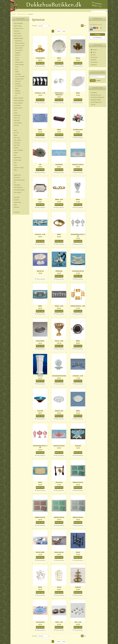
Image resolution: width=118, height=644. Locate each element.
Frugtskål (40, 408)
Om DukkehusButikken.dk (97, 97)
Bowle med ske (59, 549)
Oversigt (93, 104)
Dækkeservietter (78, 479)
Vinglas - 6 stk (59, 303)
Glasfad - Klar (59, 408)
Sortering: (34, 26)
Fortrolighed (94, 93)
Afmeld (98, 80)
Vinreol (78, 549)
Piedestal (40, 374)
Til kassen (97, 34)
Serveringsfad (40, 57)
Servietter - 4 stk (40, 92)
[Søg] (107, 12)
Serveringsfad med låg (59, 374)
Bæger (78, 197)
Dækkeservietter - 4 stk (78, 304)
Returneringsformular (96, 102)
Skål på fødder (40, 549)
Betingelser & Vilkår (96, 100)
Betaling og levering (96, 95)
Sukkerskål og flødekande (59, 93)
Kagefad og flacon (78, 163)
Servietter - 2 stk (78, 374)
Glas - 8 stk (78, 618)
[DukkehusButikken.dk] (59, 6)
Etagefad (78, 583)
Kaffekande (59, 268)
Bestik (40, 583)
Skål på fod (40, 268)
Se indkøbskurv (97, 38)
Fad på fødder (40, 339)
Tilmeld (93, 80)
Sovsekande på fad (78, 268)
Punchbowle (59, 163)
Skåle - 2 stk (59, 618)
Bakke (59, 57)
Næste (59, 31)
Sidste (64, 31)
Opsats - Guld (59, 339)
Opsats (78, 57)
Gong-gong (59, 479)
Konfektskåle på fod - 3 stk (78, 233)
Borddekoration (78, 128)
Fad (40, 163)
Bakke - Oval (59, 197)
